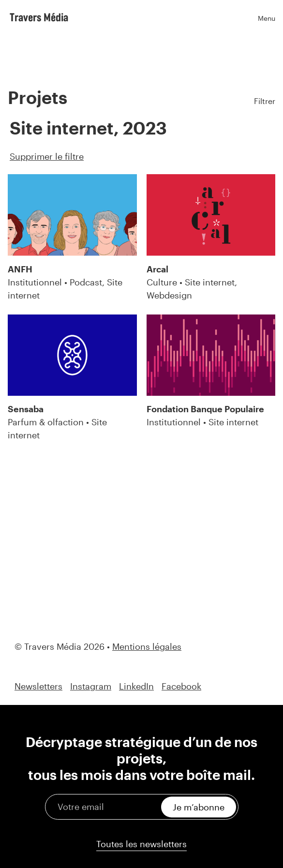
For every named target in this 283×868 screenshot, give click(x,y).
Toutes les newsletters (141, 844)
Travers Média (39, 17)
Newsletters (38, 686)
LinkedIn (136, 686)
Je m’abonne (199, 807)
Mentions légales (147, 646)
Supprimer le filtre (47, 156)
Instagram (91, 686)
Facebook (181, 686)
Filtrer (265, 101)
